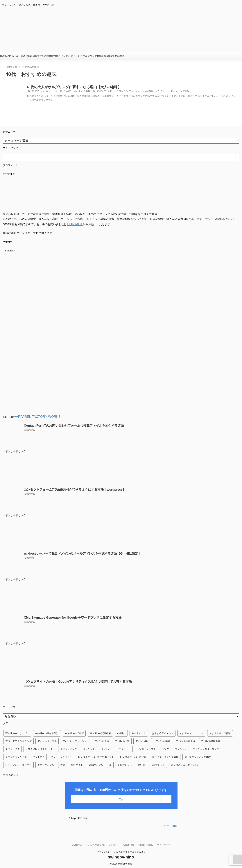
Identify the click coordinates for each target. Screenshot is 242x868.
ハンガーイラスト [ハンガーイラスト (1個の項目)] (146, 748)
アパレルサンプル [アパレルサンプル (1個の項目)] (47, 740)
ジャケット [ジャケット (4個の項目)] (89, 748)
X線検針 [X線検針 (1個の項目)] (121, 732)
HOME (4, 56)
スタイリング (75, 56)
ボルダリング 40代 (53, 92)
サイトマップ (164, 844)
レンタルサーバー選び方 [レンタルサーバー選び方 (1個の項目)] (133, 756)
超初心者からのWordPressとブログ (49, 56)
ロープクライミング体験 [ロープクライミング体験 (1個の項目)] (198, 756)
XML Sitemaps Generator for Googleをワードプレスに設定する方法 (67, 616)
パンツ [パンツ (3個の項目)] (165, 748)
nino (174, 824)
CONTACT (73, 224)
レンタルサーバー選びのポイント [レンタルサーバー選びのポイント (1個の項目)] (96, 756)
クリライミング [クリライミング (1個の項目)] (69, 748)
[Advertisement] (113, 469)
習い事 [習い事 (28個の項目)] (141, 764)
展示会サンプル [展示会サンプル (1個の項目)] (46, 764)
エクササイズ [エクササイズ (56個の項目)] (12, 748)
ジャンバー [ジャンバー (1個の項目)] (107, 748)
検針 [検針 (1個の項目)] (63, 764)
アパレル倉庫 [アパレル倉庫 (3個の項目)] (102, 740)
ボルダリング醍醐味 (136, 92)
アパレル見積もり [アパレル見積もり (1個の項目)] (211, 740)
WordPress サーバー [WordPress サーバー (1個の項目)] (17, 732)
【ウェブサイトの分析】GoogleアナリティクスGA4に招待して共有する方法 (71, 680)
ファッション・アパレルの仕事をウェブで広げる (121, 851)
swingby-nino (121, 856)
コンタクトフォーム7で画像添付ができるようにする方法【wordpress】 (69, 488)
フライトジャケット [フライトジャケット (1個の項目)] (61, 756)
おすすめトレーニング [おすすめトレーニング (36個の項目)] (191, 732)
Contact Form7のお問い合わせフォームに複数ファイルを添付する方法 (68, 424)
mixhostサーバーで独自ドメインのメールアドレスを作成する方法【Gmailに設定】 (76, 552)
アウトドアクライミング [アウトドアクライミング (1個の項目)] (18, 740)
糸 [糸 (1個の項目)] (110, 764)
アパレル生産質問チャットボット (103, 844)
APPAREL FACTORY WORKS (35, 416)
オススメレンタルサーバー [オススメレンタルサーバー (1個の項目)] (40, 748)
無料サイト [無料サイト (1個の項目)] (77, 764)
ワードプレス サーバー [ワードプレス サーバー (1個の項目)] (18, 764)
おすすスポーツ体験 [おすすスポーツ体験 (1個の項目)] (220, 732)
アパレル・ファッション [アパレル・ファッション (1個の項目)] (76, 740)
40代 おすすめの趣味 (75, 92)
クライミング (153, 92)
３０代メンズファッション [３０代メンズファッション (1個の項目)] (185, 764)
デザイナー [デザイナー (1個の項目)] (125, 748)
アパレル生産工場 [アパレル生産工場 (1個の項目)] (186, 740)
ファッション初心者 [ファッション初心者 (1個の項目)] (16, 756)
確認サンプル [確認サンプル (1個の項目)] (96, 764)
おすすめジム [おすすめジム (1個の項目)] (139, 732)
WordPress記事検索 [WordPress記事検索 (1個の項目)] (100, 732)
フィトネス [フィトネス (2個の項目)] (39, 756)
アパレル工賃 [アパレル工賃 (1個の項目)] (122, 740)
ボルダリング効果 (170, 92)
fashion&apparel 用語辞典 (111, 56)
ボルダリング (90, 56)
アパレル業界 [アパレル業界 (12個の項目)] (163, 740)
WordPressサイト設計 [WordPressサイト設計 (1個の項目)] (47, 732)
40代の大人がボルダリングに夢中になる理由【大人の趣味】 (67, 88)
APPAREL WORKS (19, 56)
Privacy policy (146, 844)
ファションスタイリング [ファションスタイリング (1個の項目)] (206, 748)
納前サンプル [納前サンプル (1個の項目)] (125, 764)
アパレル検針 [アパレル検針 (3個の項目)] (143, 740)
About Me (129, 844)
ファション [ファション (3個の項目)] (181, 748)
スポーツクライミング (113, 92)
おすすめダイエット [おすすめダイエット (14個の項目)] (163, 732)
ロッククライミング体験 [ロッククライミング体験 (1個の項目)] (165, 756)
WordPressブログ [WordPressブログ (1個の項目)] (74, 732)
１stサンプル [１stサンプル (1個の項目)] (158, 764)
